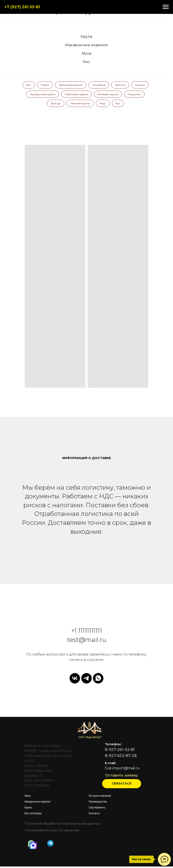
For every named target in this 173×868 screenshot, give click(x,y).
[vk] (75, 680)
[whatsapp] (98, 680)
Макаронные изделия (38, 803)
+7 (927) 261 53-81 (22, 7)
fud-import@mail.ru (122, 770)
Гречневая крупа (80, 85)
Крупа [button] (86, 37)
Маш (115, 105)
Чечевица (109, 85)
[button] (122, 785)
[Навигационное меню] (166, 7)
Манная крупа (91, 105)
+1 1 (76, 632)
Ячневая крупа (130, 95)
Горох (54, 85)
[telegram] (86, 680)
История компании (100, 797)
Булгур (66, 105)
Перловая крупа (98, 95)
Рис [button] (87, 62)
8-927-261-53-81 (120, 751)
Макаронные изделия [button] (86, 45)
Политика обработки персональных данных (63, 825)
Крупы (28, 809)
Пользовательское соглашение (52, 832)
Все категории (33, 815)
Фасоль (131, 85)
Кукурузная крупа (63, 95)
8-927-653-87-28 (121, 757)
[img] (33, 847)
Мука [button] (87, 53)
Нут (131, 105)
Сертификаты (97, 809)
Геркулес (44, 105)
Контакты (94, 815)
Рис (37, 85)
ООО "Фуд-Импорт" (90, 739)
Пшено (35, 95)
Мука (28, 797)
